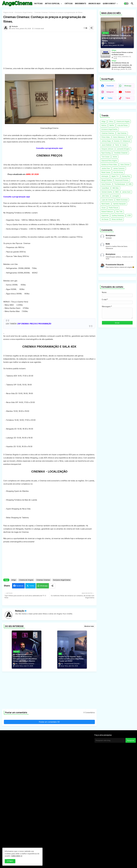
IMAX (117, 192)
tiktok (128, 98)
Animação (105, 176)
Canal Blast (105, 188)
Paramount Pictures (122, 180)
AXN (130, 184)
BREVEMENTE (81, 4)
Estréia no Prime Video (109, 165)
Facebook (20, 586)
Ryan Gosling (106, 153)
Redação (20, 611)
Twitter (32, 586)
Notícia (104, 125)
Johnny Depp (106, 141)
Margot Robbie (107, 180)
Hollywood (126, 141)
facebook (110, 86)
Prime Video (106, 137)
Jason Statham (107, 145)
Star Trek (119, 212)
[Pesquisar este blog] (110, 740)
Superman (105, 215)
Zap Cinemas (122, 133)
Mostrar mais (89, 626)
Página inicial (8, 12)
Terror (117, 145)
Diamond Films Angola (109, 161)
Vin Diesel (105, 219)
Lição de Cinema (107, 200)
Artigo (14, 580)
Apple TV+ (115, 176)
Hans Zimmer (125, 165)
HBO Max (116, 188)
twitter (110, 98)
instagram (110, 92)
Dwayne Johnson (107, 149)
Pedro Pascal (113, 208)
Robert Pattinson (107, 212)
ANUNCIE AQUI (94, 4)
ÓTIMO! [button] (10, 861)
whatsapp (128, 86)
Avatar (124, 145)
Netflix (112, 125)
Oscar (104, 208)
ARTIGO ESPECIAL (52, 4)
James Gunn (126, 192)
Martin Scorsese (122, 200)
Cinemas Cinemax (43, 580)
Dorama (117, 141)
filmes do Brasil (117, 219)
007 (129, 137)
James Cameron (119, 168)
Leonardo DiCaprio (123, 149)
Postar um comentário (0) (49, 722)
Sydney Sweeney (118, 215)
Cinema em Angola (26, 580)
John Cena (105, 196)
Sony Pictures (106, 184)
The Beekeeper (120, 184)
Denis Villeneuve (119, 137)
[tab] (39, 4)
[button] (126, 4)
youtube (128, 92)
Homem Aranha (107, 192)
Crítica (111, 121)
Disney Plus (126, 176)
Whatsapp (44, 586)
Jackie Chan (106, 168)
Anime (115, 157)
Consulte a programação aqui (49, 148)
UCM (129, 215)
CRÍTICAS (69, 4)
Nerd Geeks (106, 204)
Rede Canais (106, 172)
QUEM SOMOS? (109, 4)
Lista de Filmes (123, 125)
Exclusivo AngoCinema (24, 12)
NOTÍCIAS (39, 4)
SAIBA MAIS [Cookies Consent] (16, 856)
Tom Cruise (105, 157)
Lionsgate (116, 196)
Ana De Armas (118, 172)
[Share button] (52, 586)
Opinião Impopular (119, 204)
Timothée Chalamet (121, 153)
